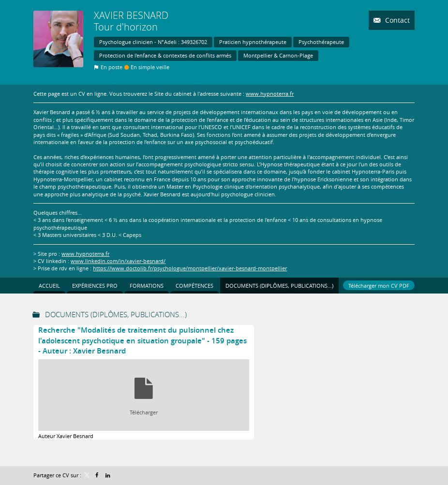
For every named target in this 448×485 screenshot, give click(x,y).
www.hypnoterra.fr (270, 94)
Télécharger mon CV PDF (379, 286)
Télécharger (144, 412)
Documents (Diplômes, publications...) (116, 314)
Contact (396, 20)
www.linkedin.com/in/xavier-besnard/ (118, 261)
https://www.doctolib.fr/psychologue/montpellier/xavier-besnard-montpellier (190, 268)
